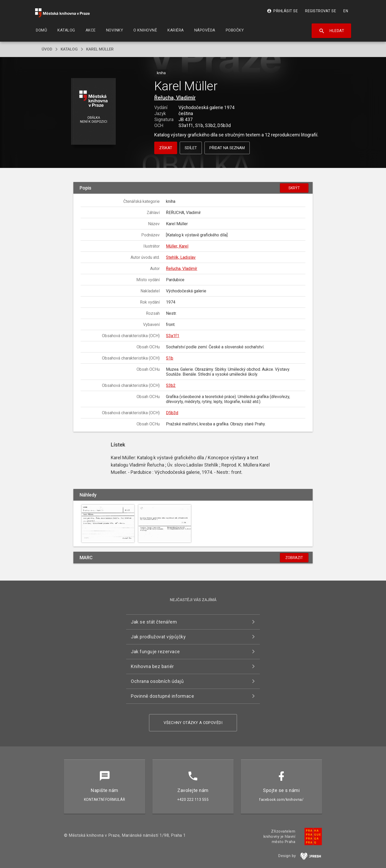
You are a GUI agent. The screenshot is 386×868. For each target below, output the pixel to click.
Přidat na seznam (227, 148)
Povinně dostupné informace (162, 696)
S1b (170, 358)
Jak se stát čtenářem (154, 622)
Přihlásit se (282, 11)
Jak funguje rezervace (155, 652)
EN (346, 11)
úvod (47, 49)
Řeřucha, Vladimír (175, 98)
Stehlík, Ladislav (181, 257)
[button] (94, 112)
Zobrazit (294, 558)
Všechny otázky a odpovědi (193, 723)
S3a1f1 (173, 336)
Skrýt (294, 188)
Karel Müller (100, 49)
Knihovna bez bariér (152, 666)
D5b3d (172, 413)
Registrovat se (321, 11)
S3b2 (171, 385)
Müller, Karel (177, 246)
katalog (69, 49)
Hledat (332, 31)
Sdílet (191, 148)
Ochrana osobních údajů (157, 681)
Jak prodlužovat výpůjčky (158, 637)
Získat (166, 148)
